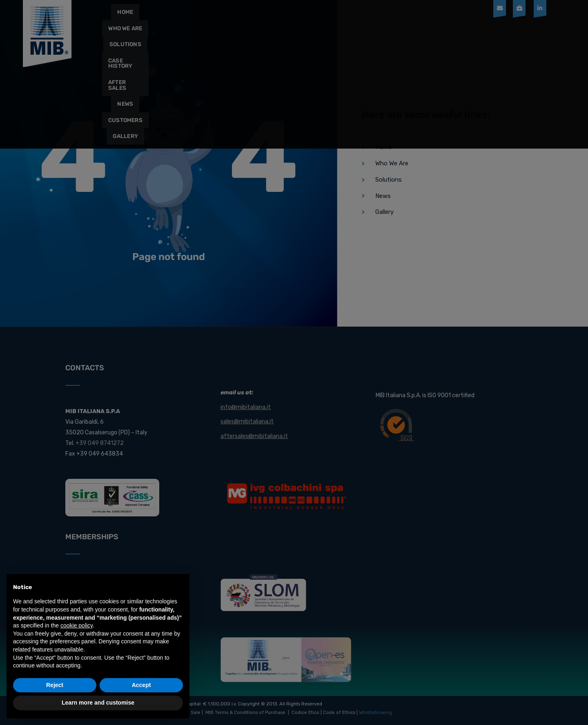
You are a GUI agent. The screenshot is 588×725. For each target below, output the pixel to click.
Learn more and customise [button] (98, 703)
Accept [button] (141, 685)
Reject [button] (55, 685)
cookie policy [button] (77, 625)
